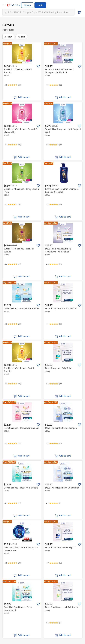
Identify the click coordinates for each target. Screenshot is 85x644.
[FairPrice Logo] (14, 5)
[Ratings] (13, 85)
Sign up (27, 5)
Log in (40, 5)
